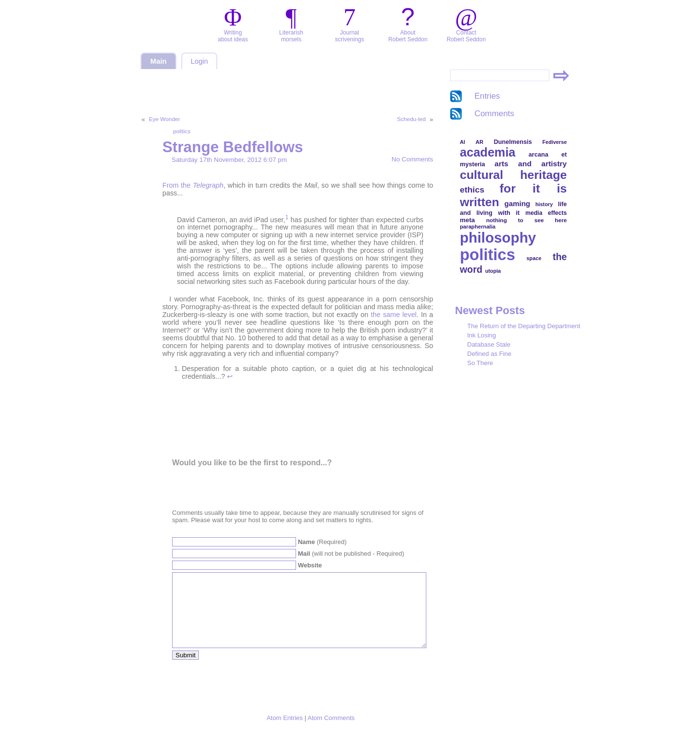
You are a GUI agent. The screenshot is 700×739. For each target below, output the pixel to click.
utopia (493, 271)
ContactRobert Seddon (466, 36)
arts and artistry (531, 164)
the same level (394, 315)
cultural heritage (513, 175)
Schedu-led (411, 119)
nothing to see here (526, 220)
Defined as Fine (489, 354)
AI (463, 142)
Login (199, 61)
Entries (487, 96)
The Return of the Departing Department (524, 326)
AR (479, 142)
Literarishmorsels (291, 36)
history (544, 204)
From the (193, 185)
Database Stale (489, 344)
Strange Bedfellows (233, 147)
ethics (472, 190)
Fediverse (555, 142)
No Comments (412, 159)
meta (467, 220)
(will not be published (351, 554)
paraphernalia (478, 227)
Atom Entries (284, 732)
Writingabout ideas (233, 36)
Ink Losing (481, 335)
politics (182, 131)
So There (480, 363)
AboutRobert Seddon (408, 36)
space (534, 258)
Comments (494, 114)
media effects (546, 213)
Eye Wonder (164, 119)
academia (488, 152)
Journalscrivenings (350, 36)
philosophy (498, 238)
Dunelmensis (513, 142)
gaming (517, 203)
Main (158, 61)
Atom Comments (331, 732)
